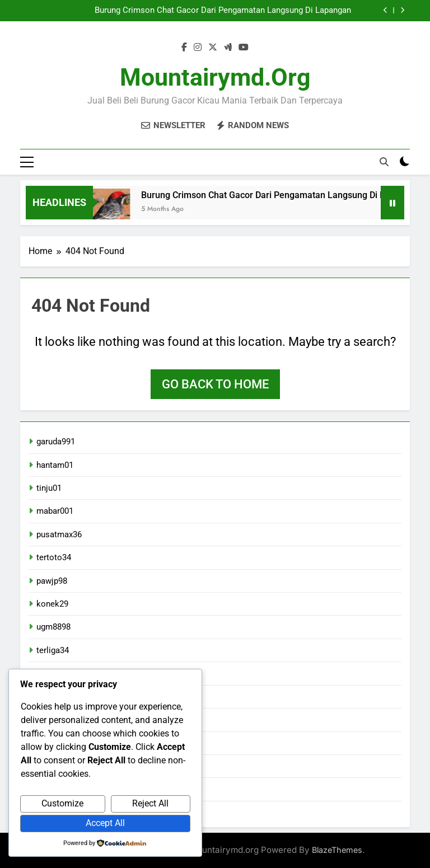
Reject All (150, 803)
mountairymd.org (215, 77)
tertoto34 (54, 557)
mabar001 (55, 511)
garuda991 (56, 442)
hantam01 (55, 465)
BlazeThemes (337, 850)
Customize (62, 803)
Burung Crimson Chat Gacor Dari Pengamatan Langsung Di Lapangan (223, 11)
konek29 (52, 604)
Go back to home (215, 384)
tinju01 (49, 488)
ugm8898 (53, 627)
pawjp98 (52, 581)
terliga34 (53, 650)
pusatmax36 (59, 534)
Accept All (105, 823)
